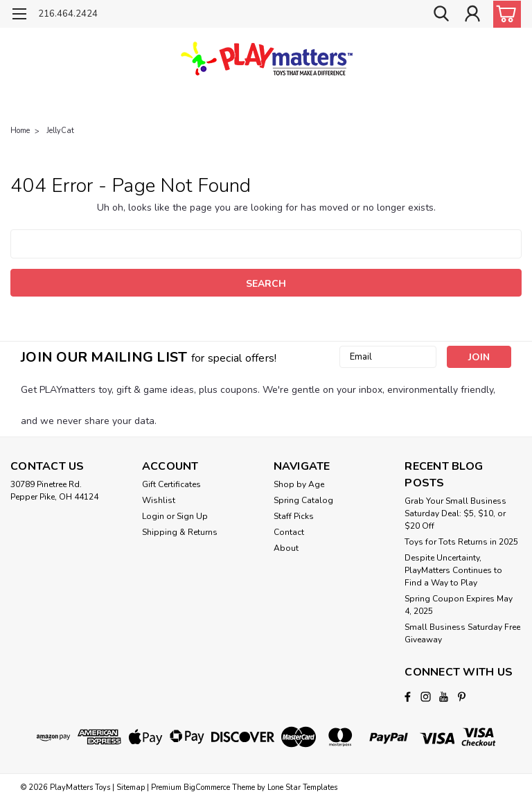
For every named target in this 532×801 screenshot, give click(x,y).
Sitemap (131, 787)
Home (20, 131)
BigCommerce (207, 787)
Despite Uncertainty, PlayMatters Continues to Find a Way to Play (453, 570)
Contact (289, 532)
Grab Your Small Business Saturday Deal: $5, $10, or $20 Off (455, 513)
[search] (441, 14)
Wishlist (159, 500)
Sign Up (192, 516)
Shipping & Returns (180, 532)
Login (153, 516)
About (286, 548)
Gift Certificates (171, 484)
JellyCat (60, 131)
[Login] (472, 14)
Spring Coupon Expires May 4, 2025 (459, 605)
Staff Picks (294, 516)
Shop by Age (299, 484)
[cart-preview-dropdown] (504, 14)
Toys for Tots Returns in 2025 (461, 542)
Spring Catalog (303, 500)
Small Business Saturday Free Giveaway (462, 633)
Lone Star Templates (302, 787)
